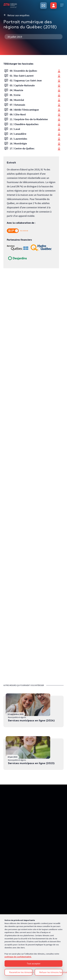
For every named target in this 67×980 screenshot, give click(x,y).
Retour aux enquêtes (16, 15)
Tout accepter (34, 884)
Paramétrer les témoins (21, 893)
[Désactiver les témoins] (59, 966)
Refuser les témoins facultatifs (51, 893)
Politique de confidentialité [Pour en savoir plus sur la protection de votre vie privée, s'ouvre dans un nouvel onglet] (17, 936)
